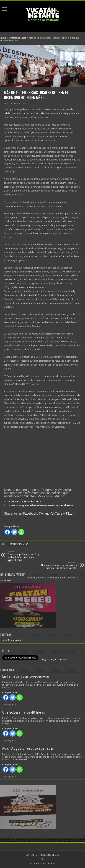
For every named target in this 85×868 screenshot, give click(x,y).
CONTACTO (32, 855)
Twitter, (44, 514)
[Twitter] (14, 532)
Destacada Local (17, 38)
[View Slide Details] (28, 606)
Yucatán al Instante (12, 640)
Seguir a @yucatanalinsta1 (55, 659)
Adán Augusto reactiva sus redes (28, 748)
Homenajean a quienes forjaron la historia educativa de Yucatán (59, 566)
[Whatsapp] (21, 532)
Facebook (30, 514)
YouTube (56, 514)
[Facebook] (7, 532)
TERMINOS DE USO (50, 855)
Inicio (3, 38)
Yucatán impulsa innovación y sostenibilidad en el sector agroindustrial (26, 556)
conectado (56, 578)
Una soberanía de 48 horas (24, 712)
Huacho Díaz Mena (19, 544)
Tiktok (70, 514)
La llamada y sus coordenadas (26, 676)
